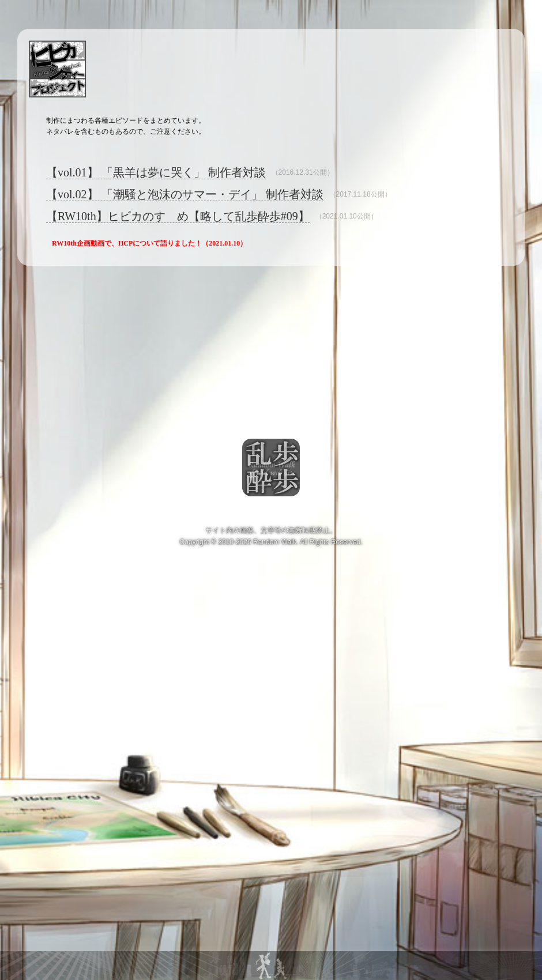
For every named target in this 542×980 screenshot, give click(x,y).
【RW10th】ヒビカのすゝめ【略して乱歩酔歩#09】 (178, 216)
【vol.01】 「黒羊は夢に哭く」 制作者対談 (156, 172)
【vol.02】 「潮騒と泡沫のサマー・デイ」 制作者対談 (185, 194)
